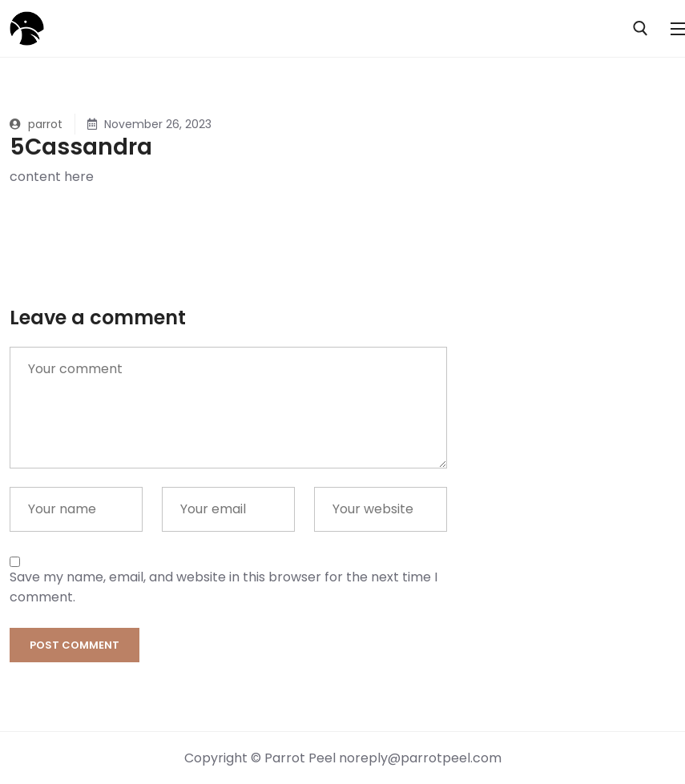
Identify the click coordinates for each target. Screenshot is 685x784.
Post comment (75, 645)
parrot (36, 124)
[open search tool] (641, 28)
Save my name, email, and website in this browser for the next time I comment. (224, 587)
